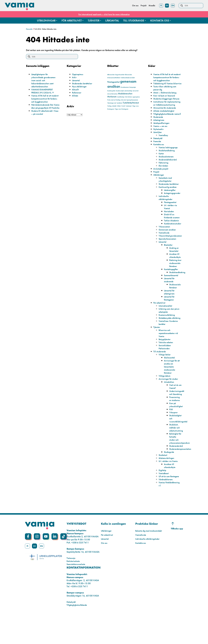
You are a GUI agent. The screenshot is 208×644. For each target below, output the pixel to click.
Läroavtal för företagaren (170, 319)
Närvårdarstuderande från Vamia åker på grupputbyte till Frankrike (45, 111)
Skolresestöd (170, 382)
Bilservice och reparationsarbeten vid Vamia (170, 357)
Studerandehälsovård (169, 175)
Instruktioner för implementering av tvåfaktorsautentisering (164, 114)
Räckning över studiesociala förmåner (175, 283)
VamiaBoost (164, 501)
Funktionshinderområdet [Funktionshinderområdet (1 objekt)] (128, 78)
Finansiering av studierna (175, 426)
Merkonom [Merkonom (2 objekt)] (112, 97)
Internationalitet (166, 327)
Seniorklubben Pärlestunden (166, 371)
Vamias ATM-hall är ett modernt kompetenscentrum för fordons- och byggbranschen (45, 100)
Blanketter (169, 263)
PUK (171, 437)
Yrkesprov (174, 440)
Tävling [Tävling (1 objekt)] (109, 106)
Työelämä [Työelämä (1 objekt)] (119, 103)
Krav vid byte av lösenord (166, 102)
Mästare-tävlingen (167, 485)
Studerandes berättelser (83, 83)
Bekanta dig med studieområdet (151, 561)
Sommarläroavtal (172, 297)
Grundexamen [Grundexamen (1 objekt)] (125, 87)
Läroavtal (77, 80)
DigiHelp (163, 498)
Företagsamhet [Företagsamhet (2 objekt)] (113, 82)
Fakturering (164, 178)
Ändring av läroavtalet (175, 268)
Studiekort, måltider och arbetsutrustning (177, 455)
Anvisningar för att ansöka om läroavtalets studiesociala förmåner (173, 391)
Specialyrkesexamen (169, 257)
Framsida (158, 156)
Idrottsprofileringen (163, 138)
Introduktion (170, 406)
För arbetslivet (160, 324)
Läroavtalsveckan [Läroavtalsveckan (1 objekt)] (112, 94)
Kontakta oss (159, 160)
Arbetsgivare (160, 135)
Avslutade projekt (162, 184)
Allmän (75, 96)
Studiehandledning (168, 166)
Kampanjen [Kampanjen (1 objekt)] (133, 87)
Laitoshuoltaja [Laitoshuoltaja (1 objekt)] (128, 91)
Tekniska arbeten (167, 367)
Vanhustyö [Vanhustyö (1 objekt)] (129, 106)
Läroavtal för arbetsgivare (170, 313)
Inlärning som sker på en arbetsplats (169, 332)
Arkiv (75, 77)
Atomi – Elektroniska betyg (166, 99)
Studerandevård (177, 473)
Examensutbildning (168, 336)
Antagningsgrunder (173, 208)
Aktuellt (76, 89)
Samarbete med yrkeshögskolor (166, 195)
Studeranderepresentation (182, 476)
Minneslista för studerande (166, 120)
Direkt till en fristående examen (173, 231)
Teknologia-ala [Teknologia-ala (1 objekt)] (112, 103)
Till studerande (160, 376)
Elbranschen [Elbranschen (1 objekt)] (128, 75)
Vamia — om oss (161, 141)
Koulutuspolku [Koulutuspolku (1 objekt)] (111, 91)
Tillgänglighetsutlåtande (78, 635)
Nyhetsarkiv (159, 144)
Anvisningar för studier (170, 403)
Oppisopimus (78, 74)
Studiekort (163, 482)
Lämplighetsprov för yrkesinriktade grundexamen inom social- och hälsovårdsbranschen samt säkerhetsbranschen (45, 80)
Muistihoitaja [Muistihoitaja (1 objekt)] (121, 97)
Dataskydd (159, 153)
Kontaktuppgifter (172, 290)
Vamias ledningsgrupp (170, 163)
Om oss (104, 573)
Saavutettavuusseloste (77, 595)
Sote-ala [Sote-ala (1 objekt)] (123, 100)
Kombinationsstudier (174, 239)
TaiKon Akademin (173, 236)
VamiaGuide (165, 248)
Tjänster (157, 351)
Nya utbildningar (80, 86)
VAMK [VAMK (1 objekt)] (123, 106)
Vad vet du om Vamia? (175, 411)
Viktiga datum (165, 400)
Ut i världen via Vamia (169, 488)
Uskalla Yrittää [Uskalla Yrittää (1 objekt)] (116, 106)
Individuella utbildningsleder (166, 213)
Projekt (157, 187)
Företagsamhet (171, 217)
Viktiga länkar (165, 379)
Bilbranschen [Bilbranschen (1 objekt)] (111, 75)
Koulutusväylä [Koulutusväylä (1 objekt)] (120, 91)
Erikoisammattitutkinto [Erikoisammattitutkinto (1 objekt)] (114, 78)
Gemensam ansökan (168, 245)
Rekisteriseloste (74, 591)
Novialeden (170, 227)
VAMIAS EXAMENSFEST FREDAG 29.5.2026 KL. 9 (44, 91)
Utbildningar (159, 190)
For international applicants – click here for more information (104, 14)
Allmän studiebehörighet (165, 123)
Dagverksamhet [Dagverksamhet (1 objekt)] (120, 75)
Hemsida (29, 29)
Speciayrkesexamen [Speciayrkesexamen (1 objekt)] (132, 100)
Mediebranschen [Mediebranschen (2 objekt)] (125, 94)
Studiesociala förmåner (176, 307)
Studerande (159, 132)
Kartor (162, 169)
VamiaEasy (164, 150)
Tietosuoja (71, 588)
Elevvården (164, 181)
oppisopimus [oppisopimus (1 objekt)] (136, 97)
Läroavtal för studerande (170, 301)
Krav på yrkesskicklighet (177, 432)
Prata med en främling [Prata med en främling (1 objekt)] (114, 100)
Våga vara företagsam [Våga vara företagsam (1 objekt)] (121, 109)
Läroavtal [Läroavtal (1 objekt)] (136, 91)
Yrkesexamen (165, 242)
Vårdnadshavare (167, 510)
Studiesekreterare (167, 172)
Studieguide (170, 479)
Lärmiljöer (158, 147)
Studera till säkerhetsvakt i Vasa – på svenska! (44, 118)
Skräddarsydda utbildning (166, 341)
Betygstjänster (165, 364)
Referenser (77, 93)
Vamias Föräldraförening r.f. (169, 514)
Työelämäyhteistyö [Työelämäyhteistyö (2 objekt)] (131, 103)
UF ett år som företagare (165, 505)
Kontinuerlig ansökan (169, 202)
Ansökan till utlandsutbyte (176, 274)
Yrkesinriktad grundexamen (165, 252)
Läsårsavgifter (171, 205)
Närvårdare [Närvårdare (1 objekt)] (128, 97)
